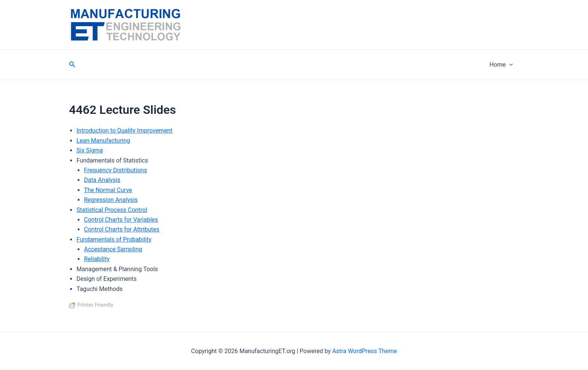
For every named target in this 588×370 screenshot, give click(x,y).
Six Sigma (90, 150)
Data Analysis (102, 180)
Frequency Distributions (115, 170)
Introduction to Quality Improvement (124, 131)
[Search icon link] (72, 65)
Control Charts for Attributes (122, 229)
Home (501, 65)
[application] (509, 65)
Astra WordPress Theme (364, 351)
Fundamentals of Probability (114, 239)
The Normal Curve (108, 190)
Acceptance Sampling (113, 249)
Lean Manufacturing (103, 141)
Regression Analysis (111, 200)
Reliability (97, 259)
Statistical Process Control (112, 210)
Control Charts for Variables (121, 220)
